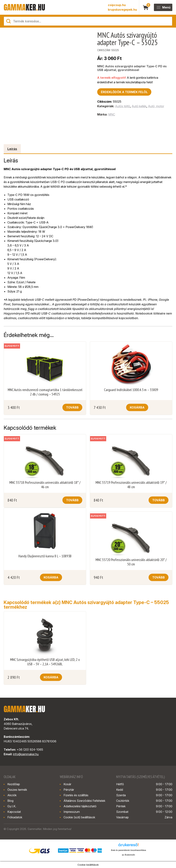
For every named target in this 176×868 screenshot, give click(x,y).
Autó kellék (139, 106)
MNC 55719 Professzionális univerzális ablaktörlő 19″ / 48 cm (131, 485)
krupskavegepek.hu (122, 10)
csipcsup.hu (117, 5)
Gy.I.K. (12, 806)
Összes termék (17, 790)
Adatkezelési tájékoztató (80, 806)
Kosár (67, 784)
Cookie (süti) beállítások (79, 817)
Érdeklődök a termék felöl (124, 92)
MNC (112, 114)
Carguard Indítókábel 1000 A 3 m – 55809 (131, 390)
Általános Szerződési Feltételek (84, 801)
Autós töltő (123, 106)
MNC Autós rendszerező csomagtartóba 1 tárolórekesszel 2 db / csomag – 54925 (45, 392)
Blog (10, 801)
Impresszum (72, 812)
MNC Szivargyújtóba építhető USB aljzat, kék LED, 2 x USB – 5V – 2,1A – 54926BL (45, 662)
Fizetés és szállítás (76, 795)
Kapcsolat (14, 812)
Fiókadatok (15, 817)
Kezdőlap (14, 784)
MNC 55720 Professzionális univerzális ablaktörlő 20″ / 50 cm (131, 562)
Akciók (12, 795)
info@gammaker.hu (26, 754)
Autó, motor (156, 106)
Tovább (72, 407)
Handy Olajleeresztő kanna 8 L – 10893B (45, 556)
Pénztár (69, 790)
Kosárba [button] (137, 407)
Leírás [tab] (12, 149)
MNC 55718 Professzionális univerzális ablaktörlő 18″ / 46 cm (45, 485)
